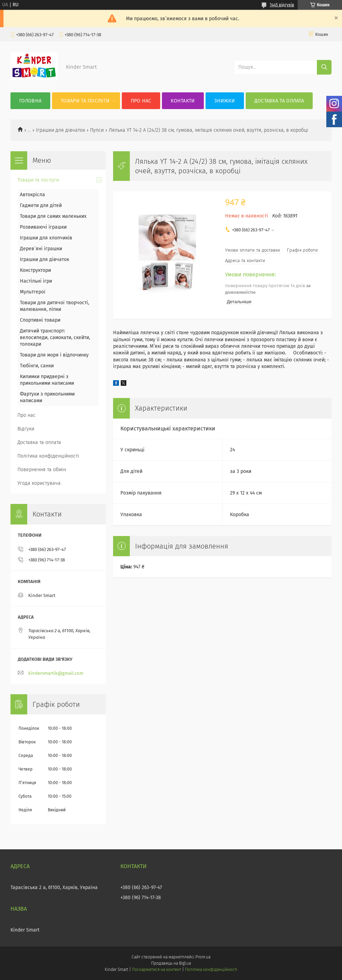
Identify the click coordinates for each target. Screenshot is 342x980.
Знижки (225, 101)
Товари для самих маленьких (53, 216)
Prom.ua (203, 957)
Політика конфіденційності (48, 456)
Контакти (183, 101)
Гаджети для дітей (41, 205)
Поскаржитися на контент (157, 970)
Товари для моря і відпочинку (54, 355)
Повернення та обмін (42, 470)
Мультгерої (33, 292)
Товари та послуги (85, 101)
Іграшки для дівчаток (61, 130)
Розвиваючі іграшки (43, 227)
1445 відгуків (282, 5)
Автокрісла (32, 195)
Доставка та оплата (279, 101)
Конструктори (35, 270)
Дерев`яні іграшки (41, 249)
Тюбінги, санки (37, 366)
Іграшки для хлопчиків (46, 238)
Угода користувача (39, 483)
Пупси (97, 130)
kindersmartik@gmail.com (56, 673)
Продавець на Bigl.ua (171, 963)
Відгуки (26, 429)
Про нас (141, 101)
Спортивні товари (40, 320)
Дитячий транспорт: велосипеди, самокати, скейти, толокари (55, 338)
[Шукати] (324, 67)
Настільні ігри (36, 281)
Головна (30, 101)
